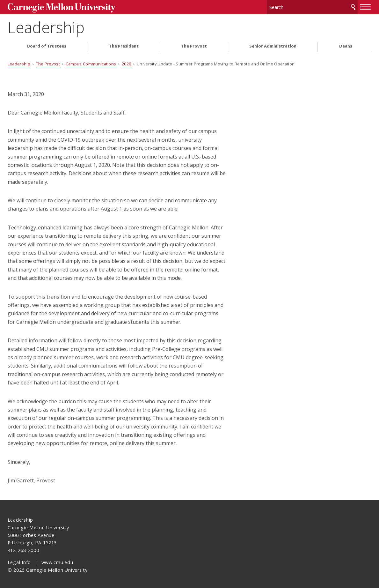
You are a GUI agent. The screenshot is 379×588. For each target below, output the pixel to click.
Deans (346, 44)
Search (353, 6)
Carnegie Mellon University (55, 7)
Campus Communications (91, 62)
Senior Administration (273, 44)
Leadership (46, 26)
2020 (127, 62)
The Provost (194, 44)
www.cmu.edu (57, 560)
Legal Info (19, 560)
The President (124, 44)
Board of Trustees (47, 44)
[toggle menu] (366, 6)
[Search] (312, 6)
